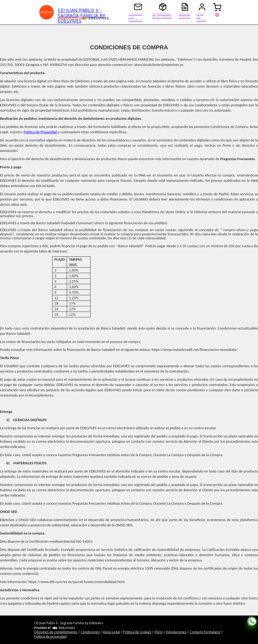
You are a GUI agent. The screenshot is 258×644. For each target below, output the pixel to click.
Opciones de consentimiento (56, 632)
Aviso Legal (111, 632)
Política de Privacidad (40, 132)
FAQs (159, 632)
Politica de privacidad (50, 636)
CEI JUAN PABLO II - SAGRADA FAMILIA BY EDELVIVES (82, 12)
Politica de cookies (137, 632)
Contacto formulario (205, 632)
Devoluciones (176, 632)
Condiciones (90, 632)
